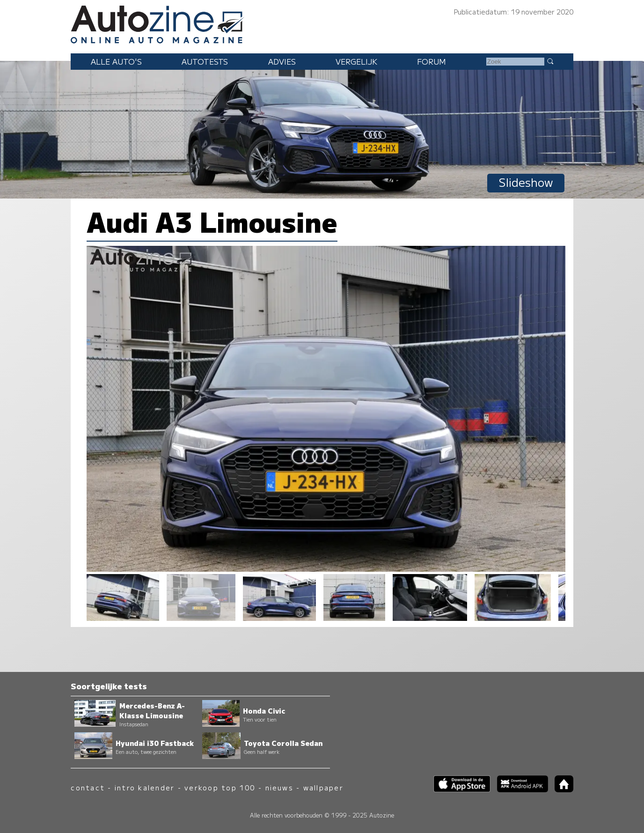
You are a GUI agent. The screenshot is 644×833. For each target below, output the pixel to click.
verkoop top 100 (220, 787)
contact (88, 787)
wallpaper (323, 787)
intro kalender (145, 787)
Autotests (205, 61)
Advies (282, 61)
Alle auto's (116, 61)
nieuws (279, 787)
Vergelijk (356, 61)
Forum (432, 61)
